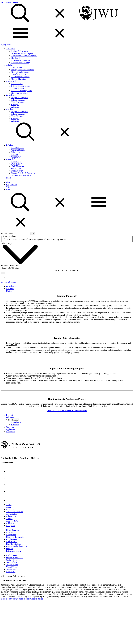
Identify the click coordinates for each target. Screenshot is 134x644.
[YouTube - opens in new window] (9, 491)
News (9, 178)
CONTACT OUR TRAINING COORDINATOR (67, 411)
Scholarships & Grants (21, 86)
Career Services (13, 530)
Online (9, 291)
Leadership (16, 161)
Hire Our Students (14, 544)
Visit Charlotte (17, 116)
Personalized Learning (21, 63)
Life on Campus (18, 100)
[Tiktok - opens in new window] (10, 500)
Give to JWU (12, 542)
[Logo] (99, 22)
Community (16, 157)
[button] (40, 211)
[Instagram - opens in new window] (9, 485)
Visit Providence (18, 102)
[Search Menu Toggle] (45, 141)
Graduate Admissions (20, 72)
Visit (8, 187)
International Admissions (16, 546)
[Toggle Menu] (40, 42)
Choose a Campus (9, 282)
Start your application (11, 428)
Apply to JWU (12, 521)
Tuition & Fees (18, 88)
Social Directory (13, 560)
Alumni (9, 519)
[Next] (4, 273)
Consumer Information (16, 537)
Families (15, 155)
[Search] (40, 22)
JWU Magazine (18, 166)
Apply (9, 189)
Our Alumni (16, 168)
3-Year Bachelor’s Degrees (22, 53)
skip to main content (9, 2)
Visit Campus (17, 67)
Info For (10, 145)
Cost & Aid (11, 81)
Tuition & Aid (12, 565)
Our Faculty (16, 58)
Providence (11, 95)
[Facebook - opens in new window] (9, 471)
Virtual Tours (12, 567)
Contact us (11, 432)
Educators (15, 152)
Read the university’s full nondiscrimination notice (22, 599)
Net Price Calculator (20, 93)
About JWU (11, 159)
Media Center (17, 171)
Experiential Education (21, 60)
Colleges (15, 105)
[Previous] (2, 273)
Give (8, 182)
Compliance (11, 535)
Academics (11, 49)
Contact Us (11, 572)
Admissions (11, 65)
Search (4, 234)
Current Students (18, 150)
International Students (20, 77)
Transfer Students (19, 74)
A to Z (9, 505)
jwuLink (10, 549)
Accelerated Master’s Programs (24, 56)
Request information (11, 416)
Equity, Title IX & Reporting (23, 173)
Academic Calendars (15, 512)
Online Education (19, 79)
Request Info (11, 185)
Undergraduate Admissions (22, 70)
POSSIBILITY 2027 (15, 558)
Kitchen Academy (14, 551)
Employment (12, 539)
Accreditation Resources (21, 175)
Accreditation (12, 514)
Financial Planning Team (22, 91)
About (9, 507)
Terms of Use (12, 562)
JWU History (17, 164)
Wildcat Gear (12, 569)
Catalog (9, 532)
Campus (15, 420)
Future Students (18, 148)
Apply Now (6, 44)
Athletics (15, 107)
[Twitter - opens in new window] (9, 478)
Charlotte (10, 109)
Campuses (10, 526)
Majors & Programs (20, 51)
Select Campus (7, 243)
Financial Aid (17, 84)
